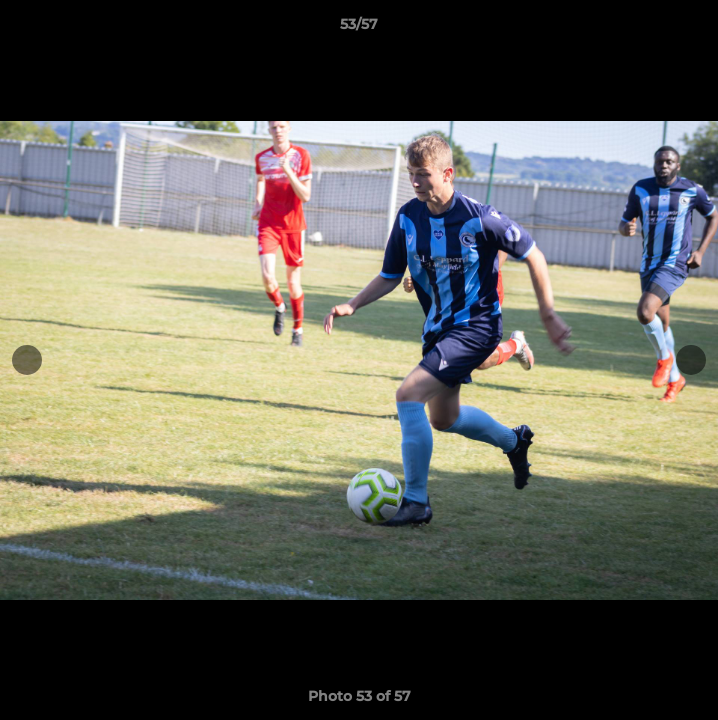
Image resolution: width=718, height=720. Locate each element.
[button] (694, 29)
